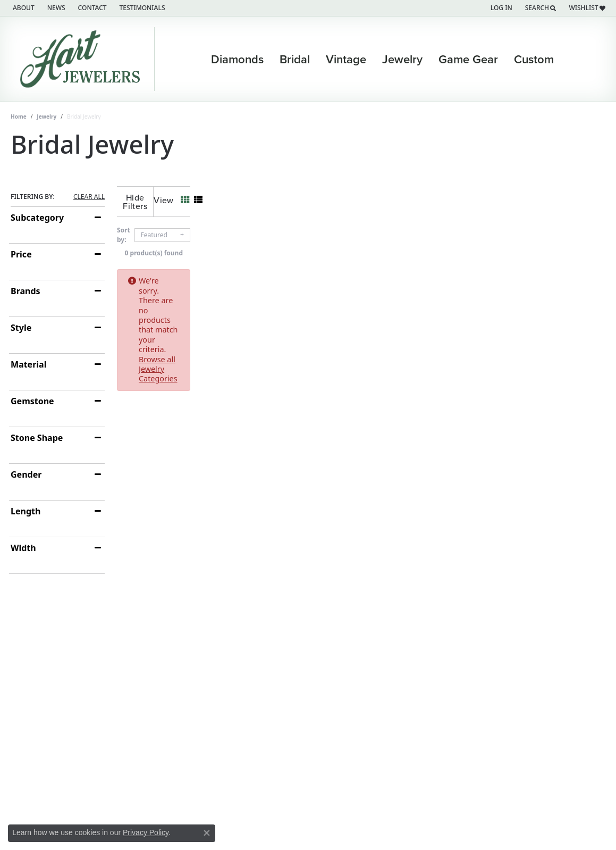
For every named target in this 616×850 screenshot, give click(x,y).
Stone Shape (37, 438)
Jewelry (402, 59)
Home (19, 116)
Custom (534, 59)
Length (26, 511)
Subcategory (37, 218)
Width (23, 548)
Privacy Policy (146, 832)
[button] (500, 8)
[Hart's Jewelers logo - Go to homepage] (83, 59)
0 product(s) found (361, 244)
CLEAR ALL (89, 197)
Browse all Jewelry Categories (405, 272)
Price (21, 254)
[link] (23, 8)
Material (28, 364)
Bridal (295, 59)
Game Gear (468, 59)
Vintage (346, 59)
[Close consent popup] (207, 833)
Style (21, 328)
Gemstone (32, 401)
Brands (26, 291)
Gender (26, 474)
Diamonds (237, 59)
